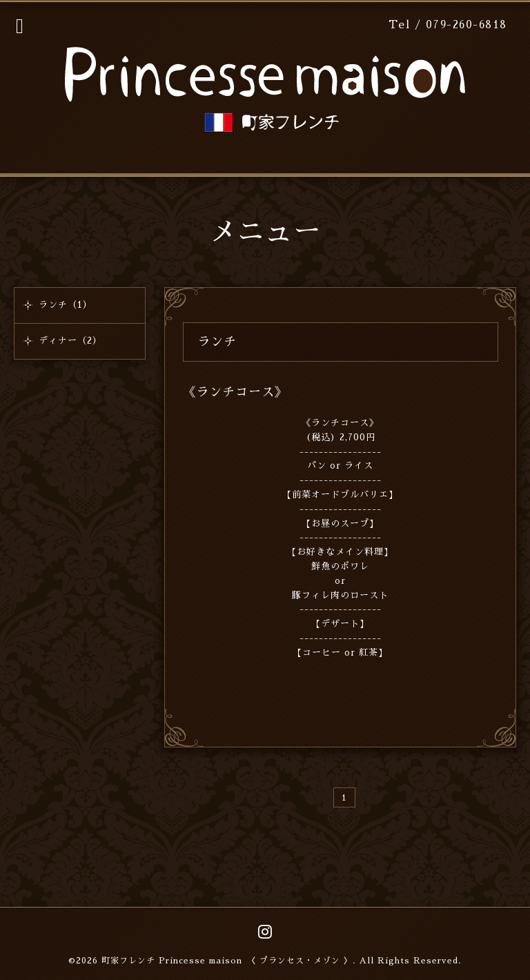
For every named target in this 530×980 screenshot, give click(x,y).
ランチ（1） (66, 305)
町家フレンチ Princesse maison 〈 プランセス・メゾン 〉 (227, 961)
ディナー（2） (70, 341)
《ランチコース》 (235, 392)
